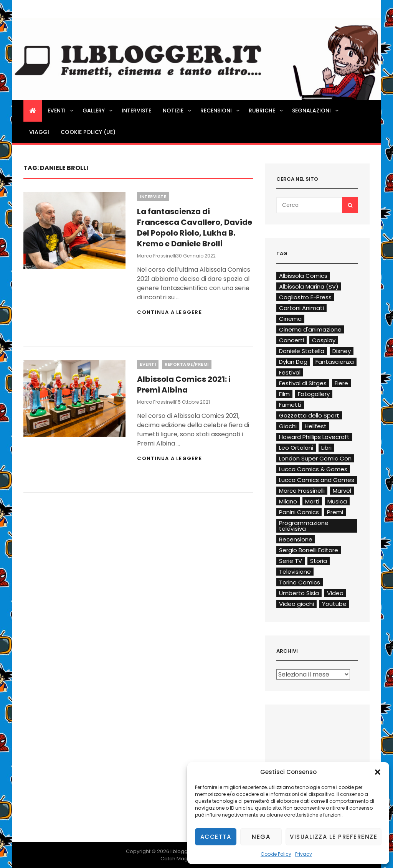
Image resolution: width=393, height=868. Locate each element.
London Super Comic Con (315, 458)
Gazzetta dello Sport (309, 415)
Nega (261, 837)
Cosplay (324, 340)
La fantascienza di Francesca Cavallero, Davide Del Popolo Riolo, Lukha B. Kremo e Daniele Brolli (195, 228)
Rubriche (266, 111)
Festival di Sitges (303, 383)
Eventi (61, 111)
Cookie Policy (276, 854)
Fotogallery (314, 394)
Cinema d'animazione (310, 329)
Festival (290, 372)
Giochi (288, 426)
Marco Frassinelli (157, 256)
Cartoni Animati (301, 308)
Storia (319, 561)
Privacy (304, 854)
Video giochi (296, 604)
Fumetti (290, 405)
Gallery (98, 111)
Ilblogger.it (184, 851)
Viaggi (39, 132)
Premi (335, 512)
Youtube (334, 604)
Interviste (136, 111)
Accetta (216, 837)
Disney (342, 351)
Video (335, 593)
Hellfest (316, 426)
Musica (337, 501)
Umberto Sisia (299, 593)
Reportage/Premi (187, 364)
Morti (312, 501)
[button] (378, 772)
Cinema (290, 319)
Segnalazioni (316, 111)
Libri (326, 448)
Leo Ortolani (296, 448)
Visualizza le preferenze (334, 837)
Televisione (295, 572)
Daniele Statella (302, 351)
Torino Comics (300, 582)
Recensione (296, 539)
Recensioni (220, 111)
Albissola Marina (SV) (309, 286)
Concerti (291, 340)
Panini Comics (299, 512)
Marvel (342, 491)
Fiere (341, 383)
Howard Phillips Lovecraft (314, 437)
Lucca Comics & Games (313, 469)
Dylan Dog (293, 362)
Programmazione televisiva (304, 526)
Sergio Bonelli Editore (309, 550)
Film (284, 394)
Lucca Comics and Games (317, 480)
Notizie (178, 111)
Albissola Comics (303, 276)
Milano (288, 501)
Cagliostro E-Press (305, 297)
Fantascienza (335, 362)
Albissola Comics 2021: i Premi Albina (184, 384)
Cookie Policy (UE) (88, 132)
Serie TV (291, 561)
